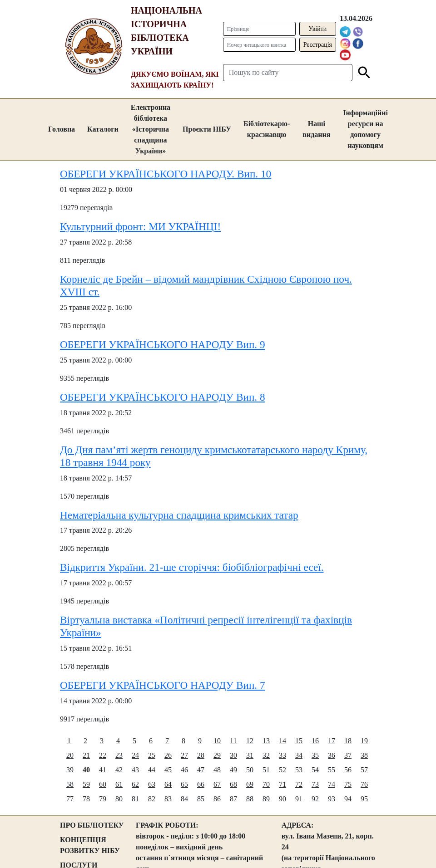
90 (282, 799)
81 (135, 799)
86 (217, 799)
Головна (62, 129)
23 (119, 755)
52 (282, 770)
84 (184, 799)
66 (201, 784)
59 (86, 784)
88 (250, 799)
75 (348, 784)
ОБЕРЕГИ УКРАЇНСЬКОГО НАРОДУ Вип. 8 (163, 397)
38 (364, 755)
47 (201, 770)
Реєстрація (318, 45)
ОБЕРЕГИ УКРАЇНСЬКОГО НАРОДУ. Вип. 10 (166, 174)
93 (332, 799)
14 (282, 741)
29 (217, 755)
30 (233, 755)
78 (86, 799)
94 (348, 799)
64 (168, 784)
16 (315, 741)
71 (282, 784)
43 (135, 770)
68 (233, 784)
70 (266, 784)
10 (217, 741)
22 (103, 755)
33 (282, 755)
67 (217, 784)
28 (201, 755)
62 (135, 784)
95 (364, 799)
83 (168, 799)
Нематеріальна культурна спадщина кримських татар (179, 515)
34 (299, 755)
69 (250, 784)
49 (233, 770)
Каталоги (103, 129)
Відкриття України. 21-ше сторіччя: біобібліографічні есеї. (192, 567)
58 (70, 784)
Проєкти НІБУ (207, 129)
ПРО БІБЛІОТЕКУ (92, 825)
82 (152, 799)
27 (184, 755)
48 (217, 770)
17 (332, 741)
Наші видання (316, 129)
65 (184, 784)
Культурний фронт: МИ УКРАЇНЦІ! (140, 226)
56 (348, 770)
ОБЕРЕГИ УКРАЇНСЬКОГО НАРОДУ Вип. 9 (163, 344)
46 (184, 770)
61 (119, 784)
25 (152, 755)
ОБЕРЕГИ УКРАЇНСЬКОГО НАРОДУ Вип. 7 (163, 685)
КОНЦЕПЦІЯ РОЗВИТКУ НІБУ (90, 845)
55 (332, 770)
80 (119, 799)
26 (168, 755)
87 (233, 799)
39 (70, 770)
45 (168, 770)
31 (250, 755)
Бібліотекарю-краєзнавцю (267, 129)
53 (299, 770)
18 (348, 741)
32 (266, 755)
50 (250, 770)
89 (266, 799)
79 (103, 799)
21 (86, 755)
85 (201, 799)
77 (70, 799)
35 (315, 755)
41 (103, 770)
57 (364, 770)
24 (135, 755)
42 (119, 770)
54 (315, 770)
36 (332, 755)
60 (103, 784)
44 (152, 770)
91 (299, 799)
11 (233, 741)
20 (70, 755)
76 (364, 784)
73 (315, 784)
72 (299, 784)
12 (250, 741)
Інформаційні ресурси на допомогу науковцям (365, 129)
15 (299, 741)
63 (152, 784)
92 (315, 799)
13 (266, 741)
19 (364, 741)
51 (266, 770)
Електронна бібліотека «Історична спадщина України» (151, 129)
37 (348, 755)
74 (332, 784)
